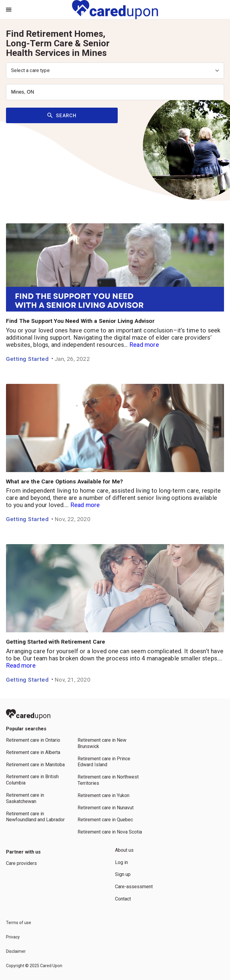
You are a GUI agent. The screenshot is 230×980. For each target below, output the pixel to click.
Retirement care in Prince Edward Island (104, 762)
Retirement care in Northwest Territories (108, 780)
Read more (144, 345)
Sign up (123, 874)
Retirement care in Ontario (33, 740)
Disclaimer (16, 951)
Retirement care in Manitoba (35, 765)
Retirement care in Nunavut (106, 808)
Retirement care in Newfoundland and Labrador (35, 817)
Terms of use (19, 923)
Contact (123, 899)
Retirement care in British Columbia (32, 780)
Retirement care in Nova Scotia (110, 832)
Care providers (21, 863)
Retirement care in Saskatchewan (25, 798)
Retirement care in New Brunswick (102, 743)
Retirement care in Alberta (33, 752)
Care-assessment (134, 887)
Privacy (13, 937)
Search (62, 116)
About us (124, 850)
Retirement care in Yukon (103, 795)
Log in (121, 862)
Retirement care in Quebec (105, 820)
